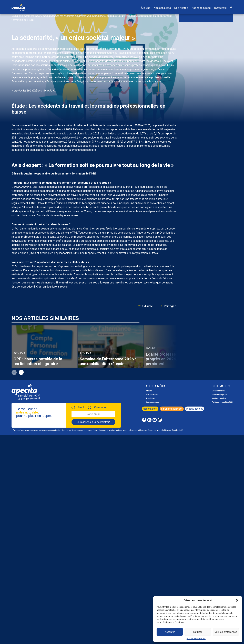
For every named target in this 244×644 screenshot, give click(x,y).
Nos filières (181, 8)
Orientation (101, 407)
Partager (168, 306)
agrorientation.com (172, 409)
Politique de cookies (196, 639)
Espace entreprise (219, 395)
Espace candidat (218, 391)
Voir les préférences (226, 632)
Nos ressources (201, 8)
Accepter (170, 632)
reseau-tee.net (195, 409)
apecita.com (150, 409)
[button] (237, 600)
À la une (146, 8)
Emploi (82, 407)
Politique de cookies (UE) (222, 402)
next (21, 372)
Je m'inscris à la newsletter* (93, 422)
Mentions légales (219, 398)
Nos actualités (162, 8)
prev (14, 372)
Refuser (198, 632)
